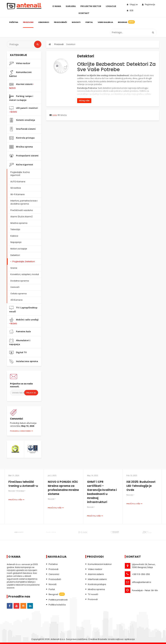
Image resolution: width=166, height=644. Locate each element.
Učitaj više (84, 101)
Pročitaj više (16, 500)
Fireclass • (21, 491)
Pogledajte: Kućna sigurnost (20, 174)
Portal (89, 22)
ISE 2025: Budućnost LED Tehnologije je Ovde (141, 486)
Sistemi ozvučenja (22, 120)
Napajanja (16, 242)
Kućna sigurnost (21, 165)
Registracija (149, 5)
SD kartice (16, 188)
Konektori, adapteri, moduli (25, 274)
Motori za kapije (19, 249)
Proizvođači (60, 22)
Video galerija (105, 22)
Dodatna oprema (20, 281)
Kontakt (84, 13)
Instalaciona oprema (24, 361)
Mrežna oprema (21, 147)
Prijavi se (31, 393)
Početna (14, 22)
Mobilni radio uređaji (24, 321)
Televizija (15, 229)
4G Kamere (16, 300)
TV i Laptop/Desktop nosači (23, 309)
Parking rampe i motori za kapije (21, 98)
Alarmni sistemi (22, 86)
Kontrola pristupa (22, 138)
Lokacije (111, 6)
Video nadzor (20, 63)
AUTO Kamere (18, 182)
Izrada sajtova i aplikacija (121, 639)
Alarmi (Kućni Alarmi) (21, 217)
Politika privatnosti (58, 600)
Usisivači (15, 287)
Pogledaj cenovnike (21, 431)
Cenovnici (44, 22)
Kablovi (14, 236)
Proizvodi (28, 22)
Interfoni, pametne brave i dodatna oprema (24, 202)
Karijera (71, 6)
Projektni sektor (91, 6)
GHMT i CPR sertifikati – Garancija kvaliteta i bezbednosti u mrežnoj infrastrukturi (102, 492)
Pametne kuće (20, 332)
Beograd (126, 22)
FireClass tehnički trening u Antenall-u (23, 484)
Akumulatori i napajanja (20, 342)
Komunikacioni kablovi (21, 74)
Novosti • (12, 491)
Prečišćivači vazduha (22, 210)
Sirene (14, 268)
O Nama (57, 6)
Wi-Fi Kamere (18, 194)
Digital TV (18, 353)
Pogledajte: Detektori (24, 261)
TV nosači (93, 594)
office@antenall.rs (142, 582)
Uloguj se (132, 5)
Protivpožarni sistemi (24, 156)
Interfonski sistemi (22, 129)
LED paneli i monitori (24, 110)
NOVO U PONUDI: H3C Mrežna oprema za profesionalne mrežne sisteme (63, 488)
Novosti (76, 22)
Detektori (15, 255)
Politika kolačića (57, 605)
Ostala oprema (18, 294)
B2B (130, 11)
